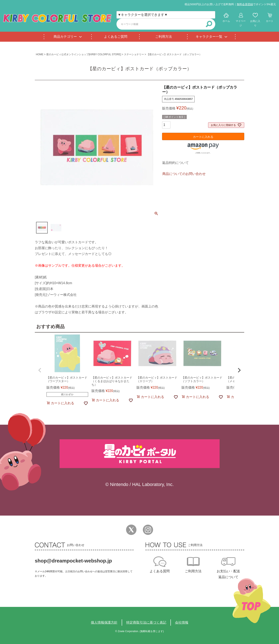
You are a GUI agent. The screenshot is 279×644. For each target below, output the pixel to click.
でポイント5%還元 (256, 4)
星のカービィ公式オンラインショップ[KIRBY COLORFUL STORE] (84, 54)
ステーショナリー (134, 54)
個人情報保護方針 (104, 622)
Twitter (131, 530)
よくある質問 (160, 571)
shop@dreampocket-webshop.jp (73, 561)
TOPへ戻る (252, 601)
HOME (40, 54)
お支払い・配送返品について (228, 574)
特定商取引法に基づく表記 (146, 622)
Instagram (148, 530)
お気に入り (255, 23)
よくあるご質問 (116, 37)
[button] (40, 370)
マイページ (241, 23)
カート (270, 21)
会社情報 (182, 622)
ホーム (226, 21)
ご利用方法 (164, 37)
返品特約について (175, 163)
